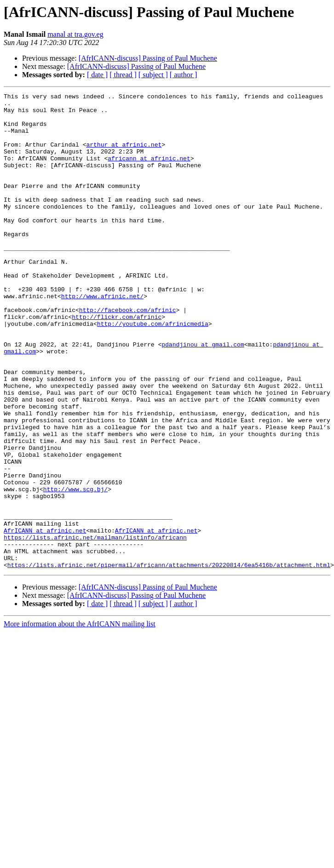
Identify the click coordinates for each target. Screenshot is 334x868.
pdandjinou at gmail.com (203, 395)
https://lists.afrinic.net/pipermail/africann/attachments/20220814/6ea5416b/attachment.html (169, 660)
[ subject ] (153, 75)
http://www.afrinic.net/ (102, 337)
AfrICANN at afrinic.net (45, 618)
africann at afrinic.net (149, 172)
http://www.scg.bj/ (75, 569)
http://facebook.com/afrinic (128, 354)
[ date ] (97, 75)
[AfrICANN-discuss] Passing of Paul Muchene (148, 58)
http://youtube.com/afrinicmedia (153, 370)
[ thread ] (123, 75)
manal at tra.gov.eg (75, 34)
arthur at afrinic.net (124, 155)
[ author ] (184, 75)
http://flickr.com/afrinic (117, 362)
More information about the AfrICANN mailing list (80, 719)
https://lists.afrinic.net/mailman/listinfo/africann (95, 627)
